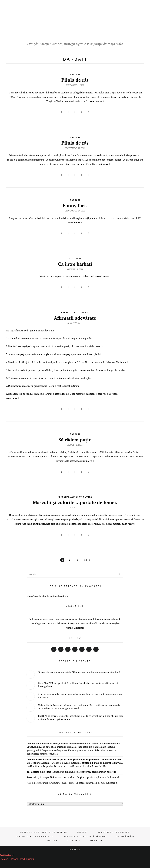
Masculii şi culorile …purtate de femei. (75, 502)
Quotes (52, 840)
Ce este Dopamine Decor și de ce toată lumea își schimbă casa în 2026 (71, 766)
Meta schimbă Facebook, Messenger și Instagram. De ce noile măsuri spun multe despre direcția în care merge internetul (79, 707)
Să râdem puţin (75, 440)
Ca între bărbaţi (75, 264)
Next (86, 560)
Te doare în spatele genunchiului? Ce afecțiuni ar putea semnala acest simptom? (79, 672)
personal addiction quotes (75, 497)
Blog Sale (74, 840)
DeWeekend (7, 855)
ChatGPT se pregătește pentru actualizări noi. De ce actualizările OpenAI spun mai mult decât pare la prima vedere (80, 718)
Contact (82, 832)
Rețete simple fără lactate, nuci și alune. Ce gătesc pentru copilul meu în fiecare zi (74, 772)
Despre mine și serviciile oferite (44, 832)
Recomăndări (125, 836)
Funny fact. (75, 205)
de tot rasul (75, 259)
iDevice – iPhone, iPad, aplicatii (17, 859)
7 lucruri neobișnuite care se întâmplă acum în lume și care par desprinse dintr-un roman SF (80, 696)
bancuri (75, 75)
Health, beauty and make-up (35, 836)
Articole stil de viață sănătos (85, 836)
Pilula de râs (75, 80)
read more (97, 101)
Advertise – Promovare (114, 832)
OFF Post (96, 840)
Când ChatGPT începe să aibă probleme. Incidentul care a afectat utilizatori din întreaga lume (79, 685)
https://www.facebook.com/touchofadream (48, 596)
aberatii (66, 313)
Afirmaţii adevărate (75, 318)
